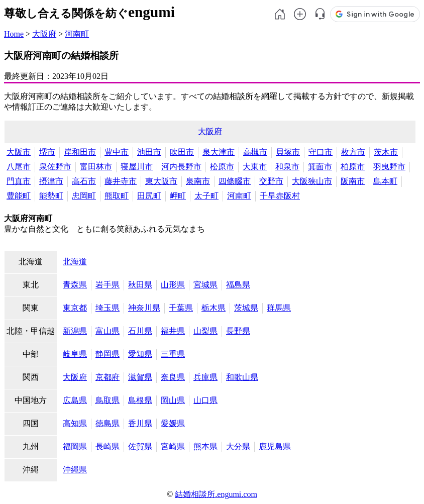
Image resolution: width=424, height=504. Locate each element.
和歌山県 (242, 377)
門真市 (19, 181)
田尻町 (149, 196)
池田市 (149, 152)
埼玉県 (108, 308)
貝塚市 (288, 152)
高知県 (75, 423)
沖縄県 (75, 470)
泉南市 (198, 181)
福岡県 (75, 446)
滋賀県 (140, 377)
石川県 (140, 331)
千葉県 (181, 308)
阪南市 (353, 181)
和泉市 (287, 167)
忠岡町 (84, 196)
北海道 (75, 262)
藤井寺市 (121, 181)
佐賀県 (140, 446)
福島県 (238, 285)
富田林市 (96, 167)
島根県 (140, 400)
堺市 (47, 152)
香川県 (140, 423)
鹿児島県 (275, 446)
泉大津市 (219, 152)
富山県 (108, 331)
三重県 (173, 354)
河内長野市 (181, 167)
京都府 (108, 377)
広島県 (75, 400)
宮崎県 (173, 446)
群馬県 (279, 308)
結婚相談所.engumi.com (216, 494)
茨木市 (386, 152)
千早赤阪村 (280, 196)
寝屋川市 (137, 167)
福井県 (173, 331)
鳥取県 (108, 400)
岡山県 (173, 400)
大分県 (238, 446)
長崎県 (108, 446)
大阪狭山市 (312, 181)
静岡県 (108, 354)
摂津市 (51, 181)
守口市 (321, 152)
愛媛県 (173, 423)
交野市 (271, 181)
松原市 (222, 167)
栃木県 (214, 308)
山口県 (205, 400)
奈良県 (173, 377)
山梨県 (205, 331)
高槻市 (255, 152)
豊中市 (117, 152)
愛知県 (140, 354)
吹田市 (182, 152)
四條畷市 (235, 181)
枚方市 (353, 152)
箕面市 (320, 167)
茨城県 (246, 308)
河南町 (77, 34)
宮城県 (205, 285)
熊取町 (117, 196)
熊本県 (205, 446)
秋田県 (140, 285)
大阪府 (44, 34)
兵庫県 (205, 377)
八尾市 (19, 167)
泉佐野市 (55, 167)
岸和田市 (80, 152)
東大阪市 (161, 181)
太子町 (206, 196)
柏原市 (353, 167)
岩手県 (108, 285)
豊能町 (19, 196)
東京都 (75, 308)
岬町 (178, 196)
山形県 (173, 285)
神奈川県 (144, 308)
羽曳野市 (389, 167)
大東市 (255, 167)
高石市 (84, 181)
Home (14, 34)
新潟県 (75, 331)
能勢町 (51, 196)
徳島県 (108, 423)
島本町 (385, 181)
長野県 (238, 331)
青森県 (75, 285)
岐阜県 (75, 354)
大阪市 (19, 152)
